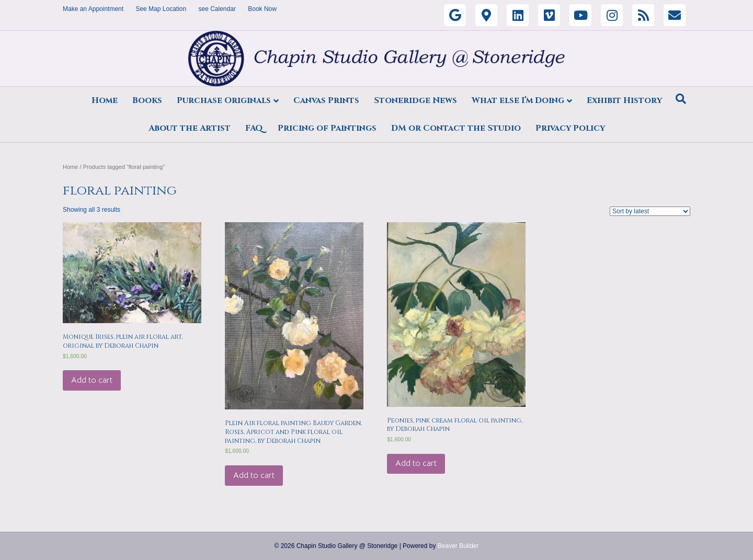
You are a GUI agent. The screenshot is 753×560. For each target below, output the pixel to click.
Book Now (262, 9)
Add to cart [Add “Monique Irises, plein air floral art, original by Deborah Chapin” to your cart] (92, 380)
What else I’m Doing (518, 100)
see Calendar (217, 9)
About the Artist (190, 128)
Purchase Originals (224, 100)
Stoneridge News (415, 100)
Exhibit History (624, 100)
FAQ (254, 128)
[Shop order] (650, 211)
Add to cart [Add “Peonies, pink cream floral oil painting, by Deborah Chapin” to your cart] (416, 463)
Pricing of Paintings (327, 128)
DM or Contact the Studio (456, 128)
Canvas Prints (326, 100)
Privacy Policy (570, 128)
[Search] (681, 99)
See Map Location (161, 9)
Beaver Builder (458, 546)
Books (147, 100)
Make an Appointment (93, 9)
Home (105, 100)
